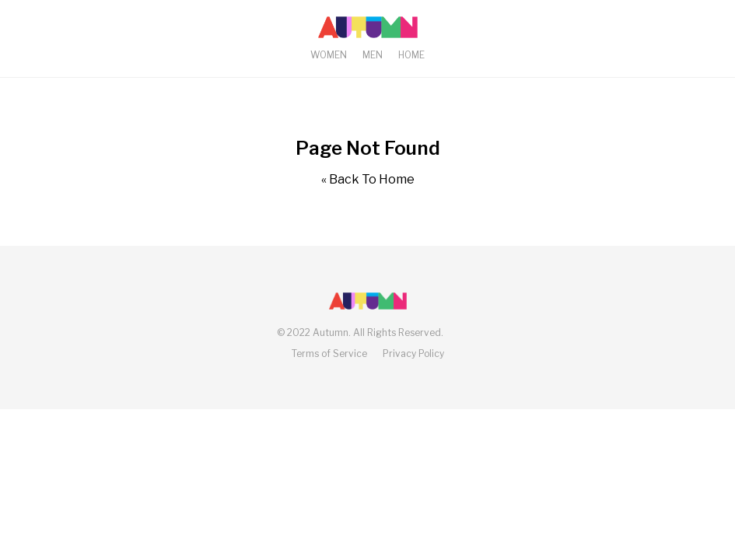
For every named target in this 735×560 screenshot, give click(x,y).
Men (373, 55)
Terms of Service (329, 353)
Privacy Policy (413, 353)
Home (411, 55)
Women (329, 55)
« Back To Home (368, 179)
